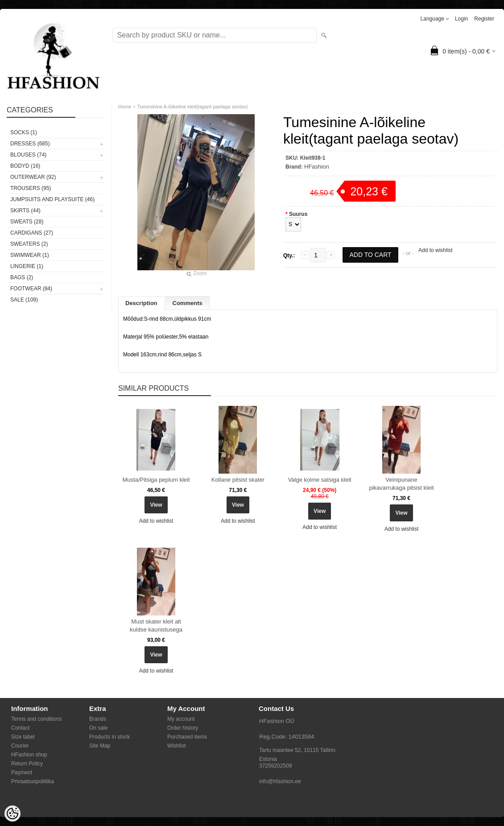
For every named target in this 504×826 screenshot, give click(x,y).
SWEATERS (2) (29, 244)
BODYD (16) (25, 166)
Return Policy (27, 764)
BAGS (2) (22, 277)
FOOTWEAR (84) (31, 289)
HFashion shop (29, 755)
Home (125, 107)
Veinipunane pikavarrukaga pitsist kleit (401, 484)
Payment (22, 772)
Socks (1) (24, 132)
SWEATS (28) (27, 222)
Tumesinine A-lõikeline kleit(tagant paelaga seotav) (193, 107)
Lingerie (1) (27, 266)
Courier (20, 746)
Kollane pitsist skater (238, 480)
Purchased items (187, 737)
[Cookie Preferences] (12, 814)
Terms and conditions (36, 719)
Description (141, 303)
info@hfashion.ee (280, 781)
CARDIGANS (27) (32, 233)
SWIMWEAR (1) (30, 255)
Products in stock (109, 737)
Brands (98, 719)
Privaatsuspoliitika (33, 781)
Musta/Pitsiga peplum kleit (156, 480)
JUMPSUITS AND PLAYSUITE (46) (52, 199)
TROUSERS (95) (31, 188)
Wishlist (176, 746)
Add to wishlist (436, 250)
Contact (20, 728)
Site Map (100, 746)
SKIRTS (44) (25, 211)
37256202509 (275, 766)
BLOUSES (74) (28, 155)
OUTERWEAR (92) (33, 177)
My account (181, 719)
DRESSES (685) (30, 144)
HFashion (317, 167)
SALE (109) (24, 300)
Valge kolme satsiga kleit (320, 480)
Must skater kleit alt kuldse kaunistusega (156, 626)
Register (484, 19)
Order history (183, 728)
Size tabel (23, 737)
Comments (188, 303)
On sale (98, 728)
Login (461, 19)
